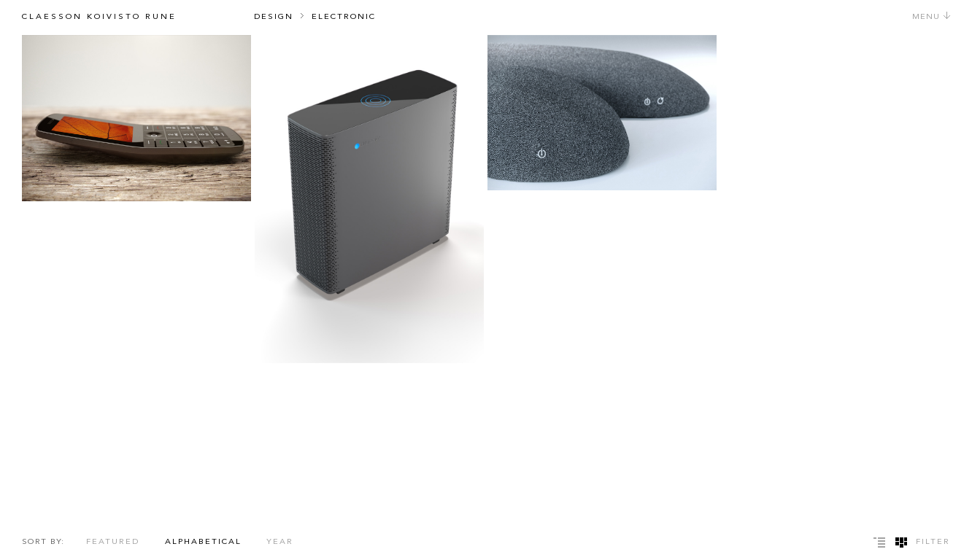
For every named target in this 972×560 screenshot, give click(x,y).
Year (280, 542)
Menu (931, 17)
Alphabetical (203, 542)
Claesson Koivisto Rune (99, 17)
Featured (113, 542)
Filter (933, 542)
